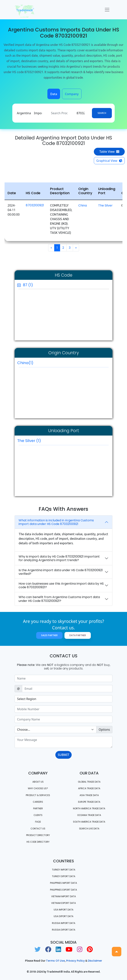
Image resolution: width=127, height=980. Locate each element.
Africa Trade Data (89, 788)
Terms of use (55, 961)
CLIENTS (38, 815)
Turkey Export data (64, 876)
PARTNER (38, 808)
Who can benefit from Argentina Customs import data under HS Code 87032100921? (59, 599)
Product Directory (38, 835)
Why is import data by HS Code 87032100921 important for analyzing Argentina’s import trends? (59, 558)
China (83, 205)
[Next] (76, 248)
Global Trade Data (89, 782)
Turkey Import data (64, 870)
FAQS (38, 822)
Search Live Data (89, 829)
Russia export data (64, 930)
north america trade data (89, 808)
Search (102, 113)
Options (104, 730)
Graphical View (109, 161)
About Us (38, 782)
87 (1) (28, 285)
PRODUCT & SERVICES (38, 795)
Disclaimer (95, 961)
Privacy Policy (75, 961)
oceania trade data (89, 815)
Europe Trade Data (89, 802)
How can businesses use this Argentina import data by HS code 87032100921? (61, 585)
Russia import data (64, 923)
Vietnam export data (63, 903)
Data (54, 94)
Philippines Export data (63, 890)
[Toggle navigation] (107, 10)
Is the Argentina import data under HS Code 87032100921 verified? (61, 572)
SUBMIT (63, 755)
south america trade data (89, 822)
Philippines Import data (63, 883)
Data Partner (78, 635)
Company (72, 94)
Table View (109, 152)
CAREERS (38, 802)
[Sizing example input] (63, 678)
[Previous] (51, 248)
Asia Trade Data (89, 795)
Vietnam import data (63, 896)
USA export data (63, 916)
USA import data (63, 910)
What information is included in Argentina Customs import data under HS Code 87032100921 (56, 522)
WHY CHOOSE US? (38, 788)
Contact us (38, 829)
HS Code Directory (38, 842)
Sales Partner (49, 635)
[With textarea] (63, 742)
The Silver (105, 205)
